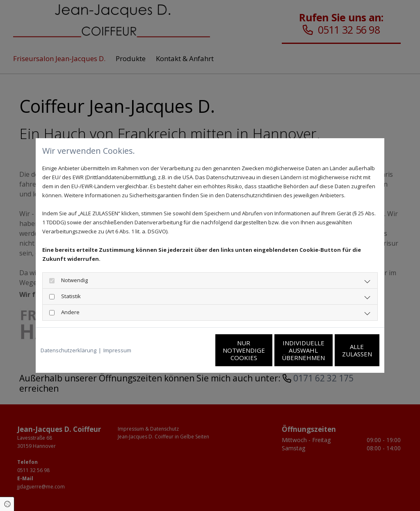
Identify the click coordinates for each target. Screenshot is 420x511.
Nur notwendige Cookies (186, 350)
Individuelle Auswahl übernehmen (264, 350)
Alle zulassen (341, 350)
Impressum (117, 350)
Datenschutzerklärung (68, 350)
